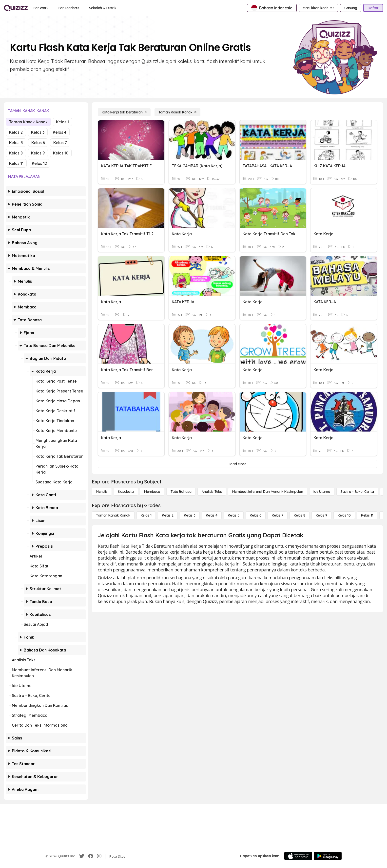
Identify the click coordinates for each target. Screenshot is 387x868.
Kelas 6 (38, 143)
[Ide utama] (322, 492)
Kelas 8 (16, 153)
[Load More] (237, 464)
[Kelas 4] (212, 515)
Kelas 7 (60, 143)
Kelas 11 (16, 163)
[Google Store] (328, 856)
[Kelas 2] (168, 515)
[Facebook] (91, 856)
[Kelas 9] (321, 515)
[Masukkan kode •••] (318, 8)
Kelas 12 (39, 163)
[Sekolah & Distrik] (103, 8)
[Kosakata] (126, 492)
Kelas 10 (61, 153)
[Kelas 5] (234, 515)
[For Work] (41, 8)
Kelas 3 (38, 132)
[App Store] (298, 856)
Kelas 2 (16, 132)
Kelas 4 (60, 132)
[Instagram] (99, 856)
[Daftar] (373, 8)
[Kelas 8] (300, 515)
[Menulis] (102, 492)
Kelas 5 (16, 143)
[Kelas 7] (278, 515)
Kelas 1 (62, 122)
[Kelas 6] (256, 515)
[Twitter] (82, 856)
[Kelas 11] (367, 515)
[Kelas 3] (190, 515)
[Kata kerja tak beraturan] (124, 112)
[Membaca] (152, 492)
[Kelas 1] (146, 515)
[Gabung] (351, 8)
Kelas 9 (38, 153)
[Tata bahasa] (181, 492)
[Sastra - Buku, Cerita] (357, 492)
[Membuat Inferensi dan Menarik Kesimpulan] (268, 492)
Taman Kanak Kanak (28, 122)
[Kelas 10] (344, 515)
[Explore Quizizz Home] (16, 8)
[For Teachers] (69, 8)
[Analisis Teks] (212, 492)
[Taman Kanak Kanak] (178, 112)
